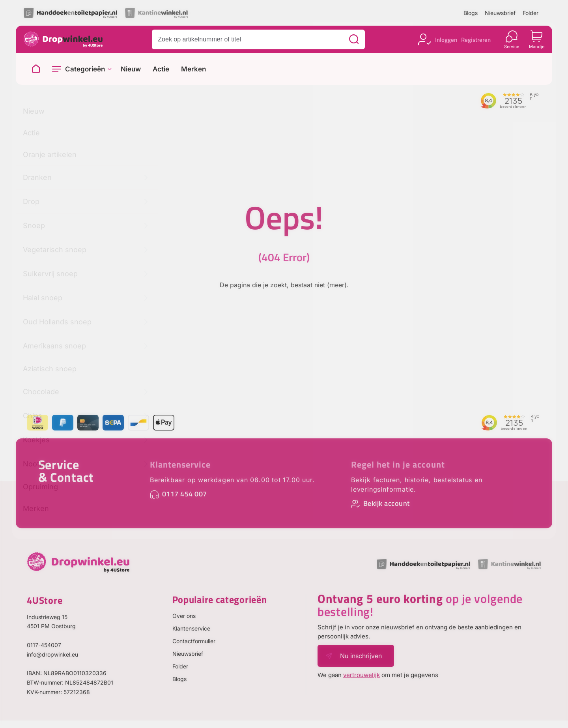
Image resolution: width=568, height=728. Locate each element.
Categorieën (85, 69)
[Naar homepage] (36, 69)
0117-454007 (44, 645)
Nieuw (131, 69)
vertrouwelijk (362, 675)
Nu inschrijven (361, 656)
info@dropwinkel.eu (52, 654)
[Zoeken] (354, 39)
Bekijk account (387, 503)
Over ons (184, 616)
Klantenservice (180, 464)
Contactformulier (194, 641)
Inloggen (446, 40)
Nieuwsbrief (500, 13)
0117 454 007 (185, 494)
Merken (193, 69)
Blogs (471, 13)
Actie (161, 69)
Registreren (476, 40)
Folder (531, 13)
